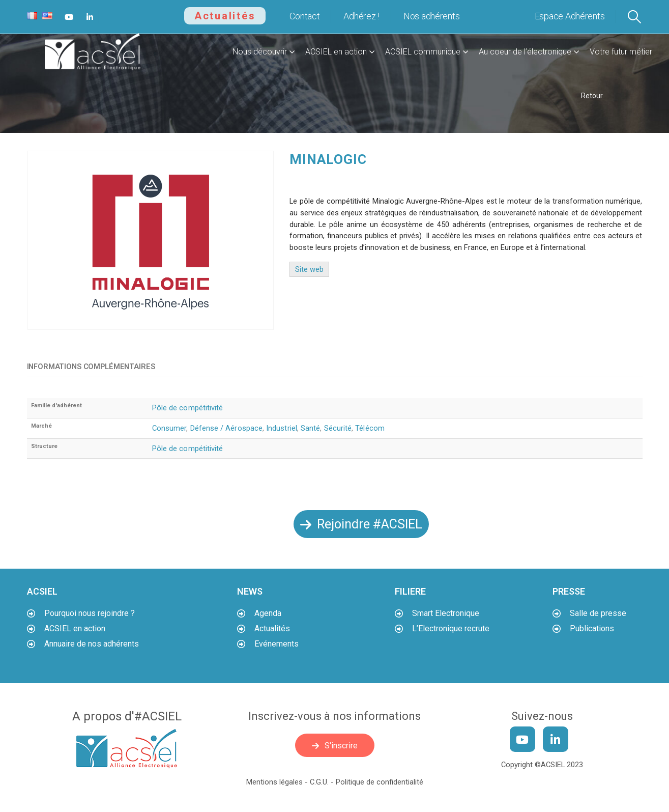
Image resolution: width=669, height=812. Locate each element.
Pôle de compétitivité (188, 408)
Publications (592, 628)
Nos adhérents (431, 16)
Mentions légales (274, 782)
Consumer (169, 428)
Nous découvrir (260, 52)
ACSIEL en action (336, 52)
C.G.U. (319, 782)
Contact (304, 16)
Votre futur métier (621, 52)
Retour (592, 96)
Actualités (225, 16)
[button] (634, 17)
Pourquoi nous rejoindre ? (90, 613)
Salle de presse (598, 613)
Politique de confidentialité (380, 782)
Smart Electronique (446, 613)
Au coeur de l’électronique (525, 52)
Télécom (370, 428)
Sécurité (338, 428)
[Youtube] (69, 17)
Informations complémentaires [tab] (91, 367)
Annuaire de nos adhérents (92, 644)
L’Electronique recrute (451, 628)
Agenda (268, 613)
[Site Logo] (93, 52)
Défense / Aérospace (226, 428)
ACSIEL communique (423, 52)
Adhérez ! (361, 16)
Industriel (282, 428)
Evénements (277, 644)
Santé (310, 428)
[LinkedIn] (90, 17)
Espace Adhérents (570, 16)
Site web (309, 269)
